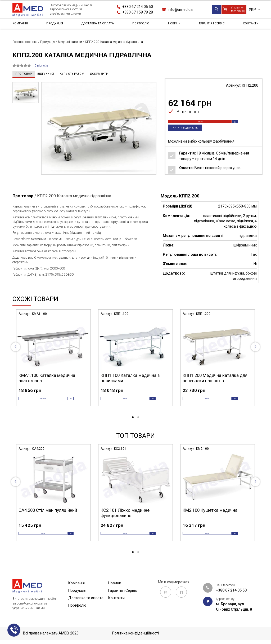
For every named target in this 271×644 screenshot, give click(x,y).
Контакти (249, 25)
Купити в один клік (189, 135)
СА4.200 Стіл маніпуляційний (48, 517)
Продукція (54, 25)
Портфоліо (143, 25)
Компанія (22, 25)
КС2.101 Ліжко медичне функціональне (125, 519)
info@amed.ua (180, 10)
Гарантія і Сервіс (211, 25)
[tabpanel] (53, 363)
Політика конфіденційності (135, 633)
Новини (174, 25)
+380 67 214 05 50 (138, 7)
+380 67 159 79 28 (138, 12)
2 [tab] (138, 424)
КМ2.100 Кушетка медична (210, 517)
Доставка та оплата (99, 25)
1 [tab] (133, 424)
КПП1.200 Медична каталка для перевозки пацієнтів (215, 378)
